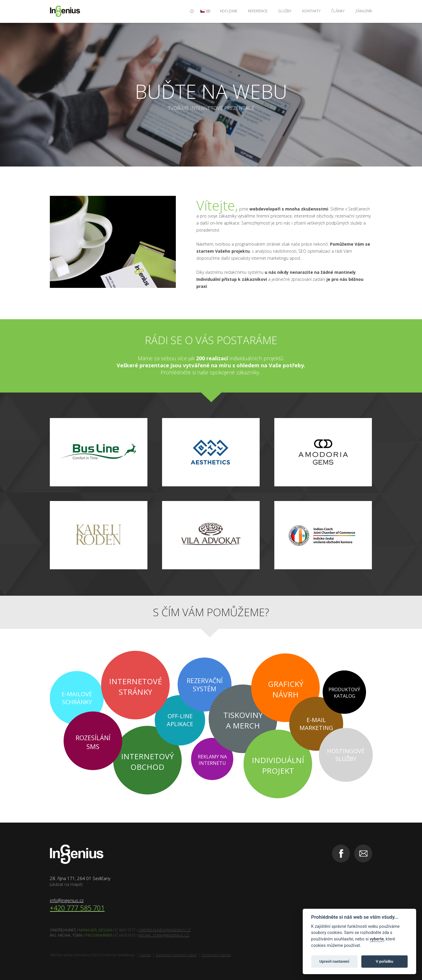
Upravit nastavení (334, 961)
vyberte (377, 939)
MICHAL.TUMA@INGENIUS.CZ (164, 935)
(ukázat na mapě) (66, 884)
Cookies (145, 955)
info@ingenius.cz (67, 900)
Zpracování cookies (216, 955)
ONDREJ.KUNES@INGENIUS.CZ (165, 930)
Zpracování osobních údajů (176, 955)
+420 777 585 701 (77, 908)
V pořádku (384, 961)
